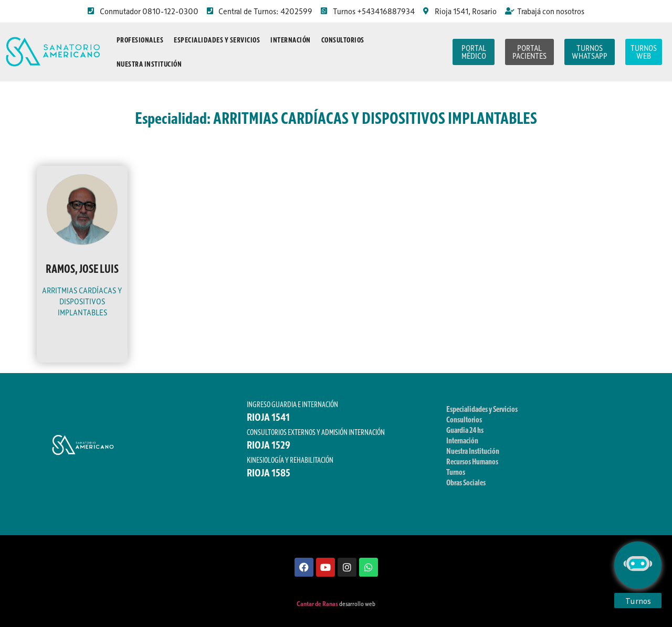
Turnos (456, 472)
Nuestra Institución (149, 64)
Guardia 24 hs (465, 430)
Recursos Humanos (472, 461)
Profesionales (140, 40)
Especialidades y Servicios (217, 40)
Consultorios (343, 40)
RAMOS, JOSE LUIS (82, 269)
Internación (291, 40)
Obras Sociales (466, 482)
